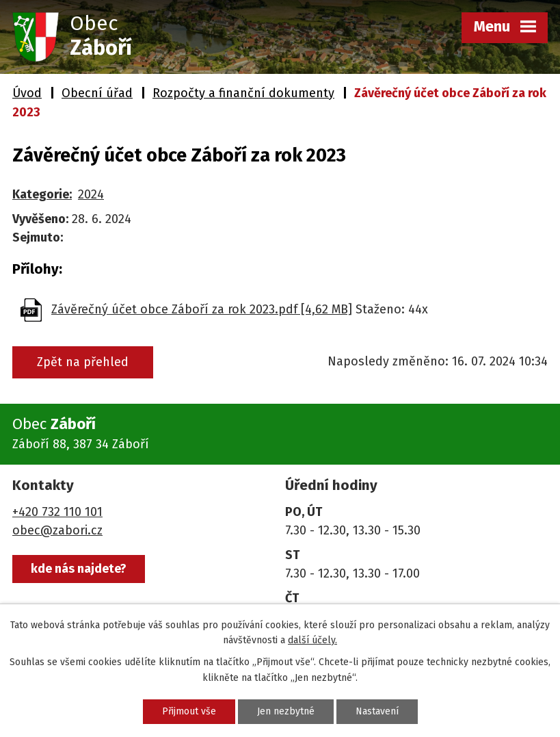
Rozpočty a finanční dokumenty (243, 93)
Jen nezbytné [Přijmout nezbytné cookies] (286, 711)
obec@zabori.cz (57, 530)
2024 (91, 194)
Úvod (27, 93)
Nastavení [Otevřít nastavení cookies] (377, 711)
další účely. (312, 640)
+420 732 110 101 (57, 512)
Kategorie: (42, 194)
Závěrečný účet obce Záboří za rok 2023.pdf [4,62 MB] (202, 309)
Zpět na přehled (83, 362)
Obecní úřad (97, 93)
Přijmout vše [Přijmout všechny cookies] (189, 711)
